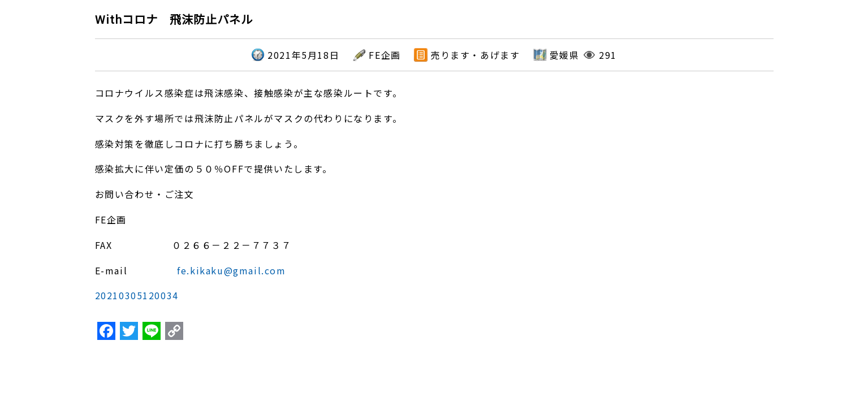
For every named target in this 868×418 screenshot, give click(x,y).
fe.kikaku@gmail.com (231, 270)
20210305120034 (137, 295)
